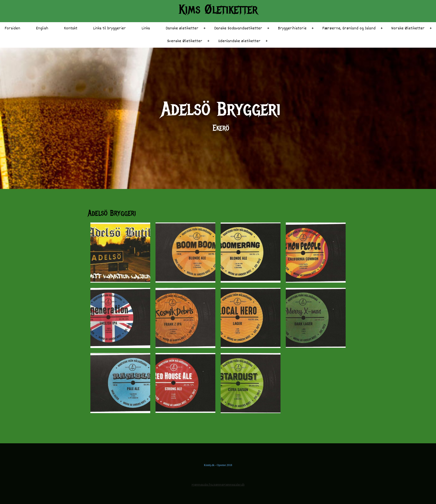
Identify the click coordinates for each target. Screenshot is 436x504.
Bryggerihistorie (292, 28)
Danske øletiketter (182, 28)
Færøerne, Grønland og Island (349, 28)
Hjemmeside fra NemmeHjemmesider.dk (218, 485)
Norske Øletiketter (408, 28)
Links (146, 28)
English (42, 28)
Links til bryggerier (109, 28)
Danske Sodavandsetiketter (238, 28)
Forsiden (12, 28)
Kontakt (71, 28)
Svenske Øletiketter (185, 41)
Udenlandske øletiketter (239, 41)
